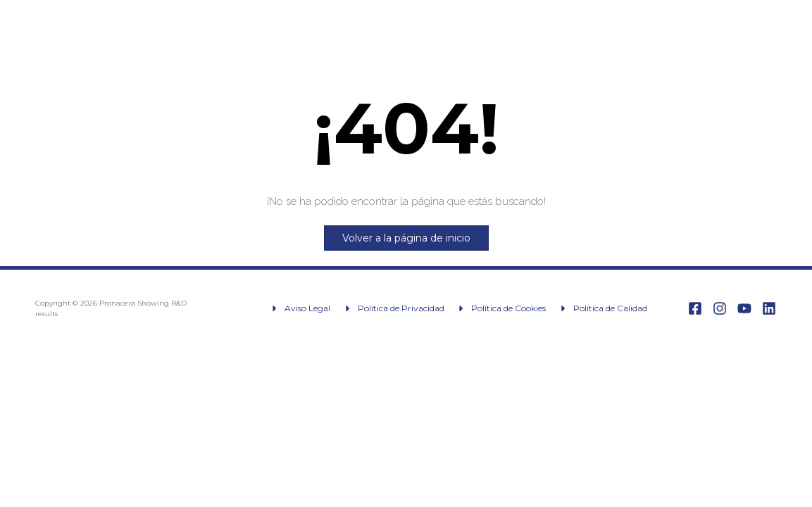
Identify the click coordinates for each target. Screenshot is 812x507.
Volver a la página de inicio (406, 238)
